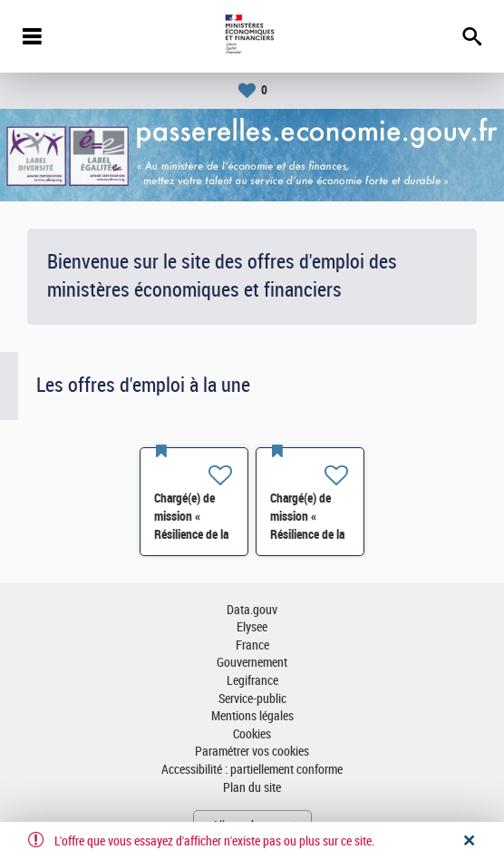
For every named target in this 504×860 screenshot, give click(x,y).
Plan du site (252, 788)
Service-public (252, 699)
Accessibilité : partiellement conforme (252, 770)
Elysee (252, 627)
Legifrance (252, 681)
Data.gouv (252, 610)
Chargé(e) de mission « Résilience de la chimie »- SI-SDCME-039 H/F (194, 534)
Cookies (252, 734)
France (252, 645)
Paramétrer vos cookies (252, 752)
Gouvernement (252, 663)
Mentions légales (252, 716)
